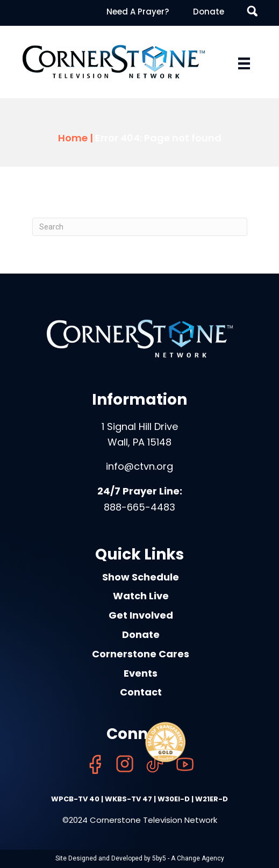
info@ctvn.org (139, 466)
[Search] (140, 227)
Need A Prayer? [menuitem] (138, 12)
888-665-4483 (139, 507)
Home (73, 138)
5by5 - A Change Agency (188, 858)
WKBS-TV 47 (128, 799)
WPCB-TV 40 (75, 799)
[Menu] (244, 63)
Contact (141, 692)
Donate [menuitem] (209, 12)
